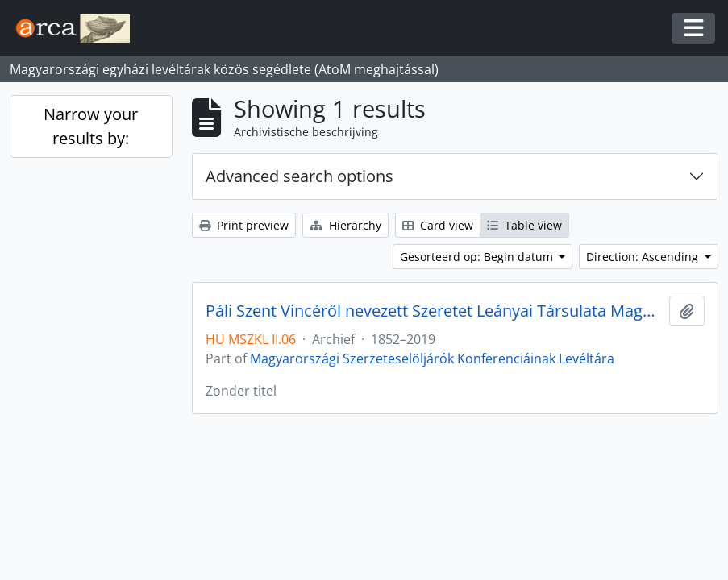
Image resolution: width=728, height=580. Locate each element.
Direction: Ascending (644, 257)
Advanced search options (300, 176)
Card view (438, 225)
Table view (524, 225)
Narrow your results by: (91, 126)
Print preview (244, 225)
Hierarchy (345, 225)
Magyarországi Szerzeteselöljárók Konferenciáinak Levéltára (432, 358)
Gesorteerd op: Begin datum (478, 257)
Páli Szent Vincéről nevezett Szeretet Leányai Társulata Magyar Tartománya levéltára (434, 311)
